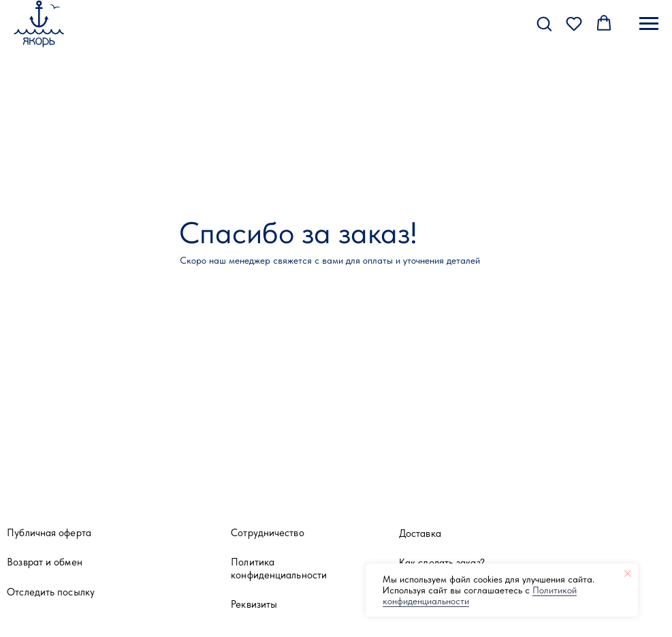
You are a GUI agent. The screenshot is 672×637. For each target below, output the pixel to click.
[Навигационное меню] (649, 24)
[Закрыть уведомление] (628, 574)
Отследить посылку (51, 592)
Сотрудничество (267, 532)
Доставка (420, 533)
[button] (544, 23)
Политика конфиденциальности (279, 568)
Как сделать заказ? (442, 562)
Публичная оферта (49, 532)
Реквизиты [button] (254, 604)
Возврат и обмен (45, 562)
